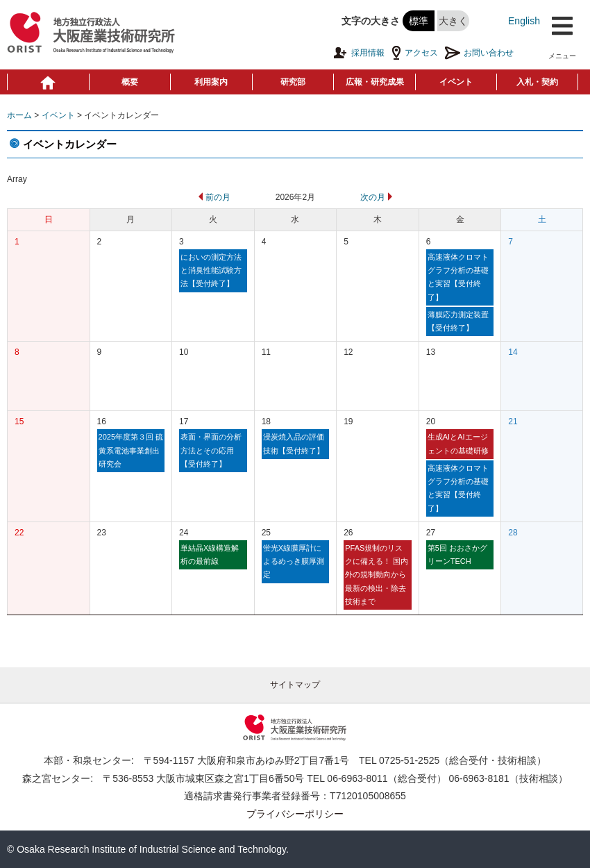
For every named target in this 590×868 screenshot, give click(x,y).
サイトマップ (295, 685)
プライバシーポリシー (295, 814)
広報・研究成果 (375, 82)
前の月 (213, 197)
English (524, 21)
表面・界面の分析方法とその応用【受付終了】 (211, 450)
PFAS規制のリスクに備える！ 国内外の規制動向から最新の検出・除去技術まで (377, 575)
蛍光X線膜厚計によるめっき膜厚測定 (294, 561)
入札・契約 (537, 82)
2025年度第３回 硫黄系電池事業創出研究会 (131, 450)
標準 (419, 21)
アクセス (415, 53)
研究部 (293, 82)
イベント (456, 82)
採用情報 (359, 53)
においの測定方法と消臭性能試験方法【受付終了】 (211, 270)
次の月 (378, 197)
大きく (453, 21)
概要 (130, 82)
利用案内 (211, 82)
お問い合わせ (479, 53)
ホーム (19, 115)
